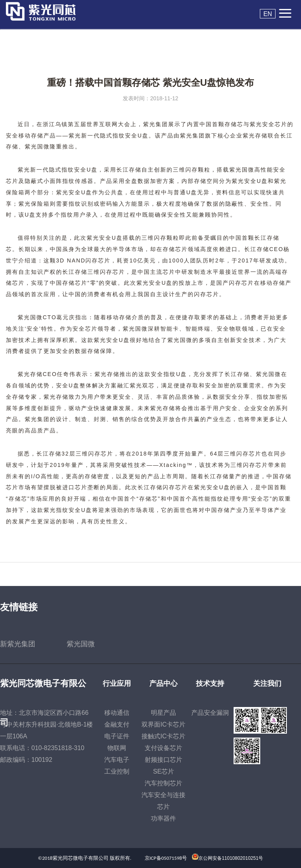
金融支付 (117, 724)
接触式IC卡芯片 (163, 736)
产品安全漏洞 (210, 713)
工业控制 (117, 771)
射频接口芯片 (163, 760)
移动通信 (117, 713)
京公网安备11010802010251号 (231, 858)
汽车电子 (117, 760)
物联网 (117, 748)
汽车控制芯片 (163, 783)
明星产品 (163, 713)
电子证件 (117, 736)
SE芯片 (164, 771)
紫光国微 (81, 644)
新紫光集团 (18, 644)
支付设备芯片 (163, 748)
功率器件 (163, 818)
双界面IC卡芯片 (163, 724)
